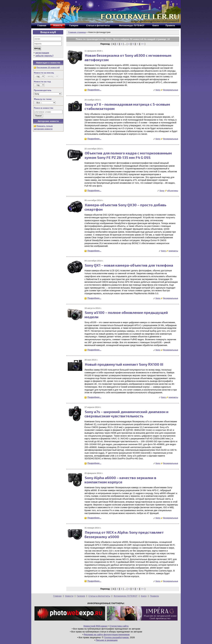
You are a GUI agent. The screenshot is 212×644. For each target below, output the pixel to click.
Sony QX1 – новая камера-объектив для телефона (129, 265)
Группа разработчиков (116, 637)
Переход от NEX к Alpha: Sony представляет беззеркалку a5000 (124, 534)
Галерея (81, 596)
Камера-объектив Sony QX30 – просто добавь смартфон (125, 207)
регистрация (42, 53)
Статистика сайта (119, 626)
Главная (57, 596)
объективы (173, 191)
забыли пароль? (44, 56)
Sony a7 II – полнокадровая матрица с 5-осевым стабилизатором (127, 106)
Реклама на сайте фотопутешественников (107, 635)
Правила (154, 596)
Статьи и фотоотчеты (99, 596)
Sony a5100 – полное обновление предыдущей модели (126, 315)
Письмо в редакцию (107, 640)
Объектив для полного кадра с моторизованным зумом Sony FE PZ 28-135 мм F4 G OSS (128, 155)
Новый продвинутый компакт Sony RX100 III (124, 364)
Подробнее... (94, 90)
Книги (144, 596)
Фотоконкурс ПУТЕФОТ (126, 596)
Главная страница (77, 32)
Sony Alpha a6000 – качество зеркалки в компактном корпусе (120, 480)
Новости (69, 596)
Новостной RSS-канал (96, 626)
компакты (173, 251)
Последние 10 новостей (48, 67)
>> (142, 44)
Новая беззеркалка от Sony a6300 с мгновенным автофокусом (128, 57)
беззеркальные (171, 90)
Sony (158, 90)
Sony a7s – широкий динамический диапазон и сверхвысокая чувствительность (127, 414)
